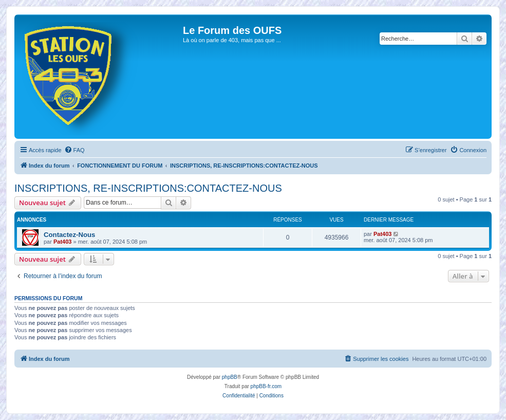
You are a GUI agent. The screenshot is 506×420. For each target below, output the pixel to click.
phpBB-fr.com (266, 386)
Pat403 (62, 242)
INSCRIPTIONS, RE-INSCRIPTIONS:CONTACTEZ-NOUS (148, 188)
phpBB (230, 377)
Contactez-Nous (69, 235)
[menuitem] (74, 150)
